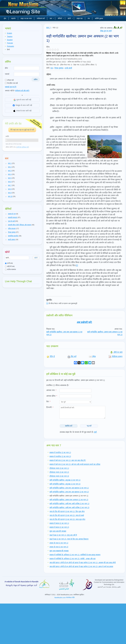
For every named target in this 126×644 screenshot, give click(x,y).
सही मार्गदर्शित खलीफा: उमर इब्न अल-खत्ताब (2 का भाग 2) (69, 492)
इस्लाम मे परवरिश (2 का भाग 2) (60, 456)
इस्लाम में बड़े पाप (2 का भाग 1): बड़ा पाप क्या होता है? (68, 460)
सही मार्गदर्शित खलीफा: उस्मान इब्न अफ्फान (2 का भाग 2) (69, 500)
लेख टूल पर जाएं (106, 31)
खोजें (70, 18)
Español (10, 40)
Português (10, 46)
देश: (48, 401)
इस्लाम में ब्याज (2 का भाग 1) (59, 523)
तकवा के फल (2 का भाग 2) (59, 547)
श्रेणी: (48, 68)
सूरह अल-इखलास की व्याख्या (59, 551)
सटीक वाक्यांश (10, 269)
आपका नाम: (51, 390)
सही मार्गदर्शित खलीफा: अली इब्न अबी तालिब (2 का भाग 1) (69, 504)
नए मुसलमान (24, 9)
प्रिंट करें (72, 356)
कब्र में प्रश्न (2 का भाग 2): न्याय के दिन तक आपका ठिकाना (69, 539)
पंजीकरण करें (41, 18)
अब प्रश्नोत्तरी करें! (84, 322)
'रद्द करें (89, 426)
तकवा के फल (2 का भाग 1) (59, 543)
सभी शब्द (9, 263)
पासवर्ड (7, 74)
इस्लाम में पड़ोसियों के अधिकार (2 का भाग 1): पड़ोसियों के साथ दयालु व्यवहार (75, 555)
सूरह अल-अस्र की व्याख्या (58, 531)
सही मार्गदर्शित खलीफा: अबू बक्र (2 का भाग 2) (65, 484)
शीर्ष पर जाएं (116, 352)
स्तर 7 (48, 28)
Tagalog (10, 37)
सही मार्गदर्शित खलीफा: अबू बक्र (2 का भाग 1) (65, 480)
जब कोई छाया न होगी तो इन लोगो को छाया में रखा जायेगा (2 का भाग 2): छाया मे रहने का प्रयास (81, 567)
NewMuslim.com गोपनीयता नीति (65, 598)
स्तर (52, 18)
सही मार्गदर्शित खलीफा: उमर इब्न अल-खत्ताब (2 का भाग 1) (69, 488)
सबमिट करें (69, 426)
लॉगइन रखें (9, 80)
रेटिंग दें (51, 356)
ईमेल (6, 68)
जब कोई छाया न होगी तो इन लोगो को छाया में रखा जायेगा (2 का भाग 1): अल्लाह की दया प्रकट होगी (83, 563)
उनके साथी (68, 68)
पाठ (52, 68)
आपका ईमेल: (52, 396)
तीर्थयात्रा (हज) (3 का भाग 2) (59, 472)
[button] (6, 163)
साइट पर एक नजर (26, 18)
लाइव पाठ (80, 18)
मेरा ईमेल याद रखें (11, 83)
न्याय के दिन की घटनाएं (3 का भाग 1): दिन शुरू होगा (67, 511)
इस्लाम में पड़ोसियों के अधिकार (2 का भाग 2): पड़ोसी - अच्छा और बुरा (73, 559)
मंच (89, 18)
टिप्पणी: (50, 407)
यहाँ (95, 432)
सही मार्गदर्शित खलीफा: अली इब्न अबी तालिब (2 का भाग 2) (69, 508)
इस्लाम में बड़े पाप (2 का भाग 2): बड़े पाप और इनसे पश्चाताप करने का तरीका (75, 464)
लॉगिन (36, 80)
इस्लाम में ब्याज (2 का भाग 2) (59, 527)
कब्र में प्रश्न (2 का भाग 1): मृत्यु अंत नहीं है (63, 535)
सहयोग (13, 18)
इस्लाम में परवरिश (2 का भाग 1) (60, 452)
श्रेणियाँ (61, 18)
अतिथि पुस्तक (99, 18)
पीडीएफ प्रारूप (115, 356)
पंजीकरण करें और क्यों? (22, 91)
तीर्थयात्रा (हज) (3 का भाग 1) (59, 468)
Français (10, 43)
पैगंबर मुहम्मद (59, 68)
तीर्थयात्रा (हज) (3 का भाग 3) (59, 476)
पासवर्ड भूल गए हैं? (11, 87)
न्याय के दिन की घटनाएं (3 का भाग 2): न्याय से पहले (67, 515)
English (9, 33)
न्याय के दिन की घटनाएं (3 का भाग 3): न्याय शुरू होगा (67, 519)
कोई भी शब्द (10, 266)
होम (5, 18)
